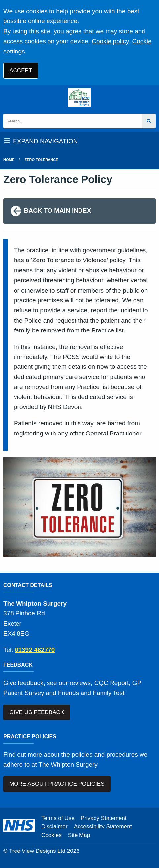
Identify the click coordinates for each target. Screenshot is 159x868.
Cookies (51, 835)
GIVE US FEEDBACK (37, 712)
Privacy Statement (104, 818)
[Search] (73, 121)
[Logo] (79, 98)
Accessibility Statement (103, 827)
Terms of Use (58, 818)
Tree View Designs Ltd (37, 851)
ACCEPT (21, 70)
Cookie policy (110, 41)
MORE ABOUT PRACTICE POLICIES (57, 784)
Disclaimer (54, 827)
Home (9, 160)
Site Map (79, 835)
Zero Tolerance (42, 160)
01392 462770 (35, 650)
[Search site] (149, 121)
